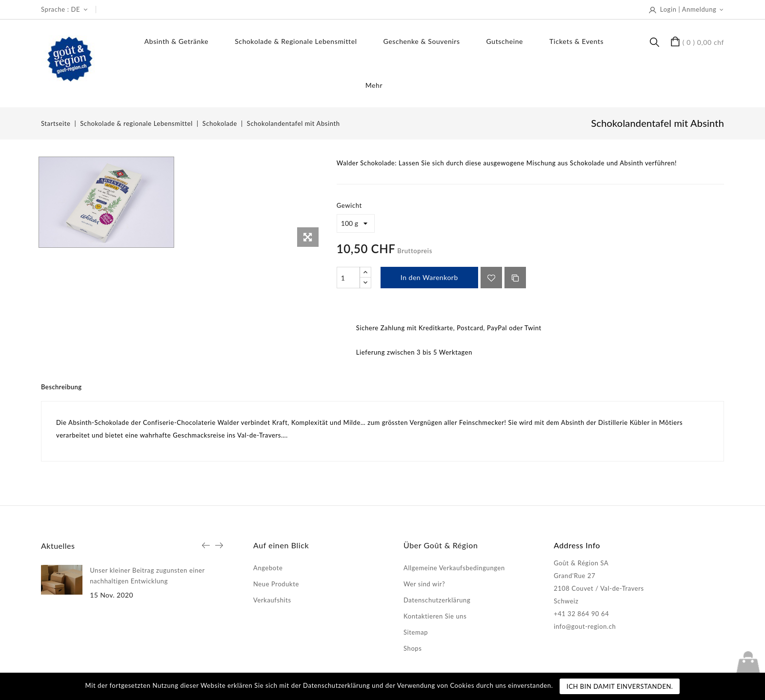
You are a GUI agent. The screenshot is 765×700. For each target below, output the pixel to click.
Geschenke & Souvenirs (422, 41)
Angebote (268, 568)
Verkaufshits (272, 600)
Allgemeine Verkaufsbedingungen (454, 568)
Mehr (374, 85)
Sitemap (416, 632)
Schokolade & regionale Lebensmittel (296, 41)
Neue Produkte (276, 584)
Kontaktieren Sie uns (435, 616)
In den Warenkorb (429, 277)
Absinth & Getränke (177, 41)
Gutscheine (505, 41)
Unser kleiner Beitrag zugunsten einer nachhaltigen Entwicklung (147, 576)
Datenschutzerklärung (437, 600)
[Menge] (348, 278)
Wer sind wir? (424, 584)
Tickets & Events (576, 41)
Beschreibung (61, 387)
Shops (413, 648)
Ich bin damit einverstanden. (620, 686)
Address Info (577, 545)
